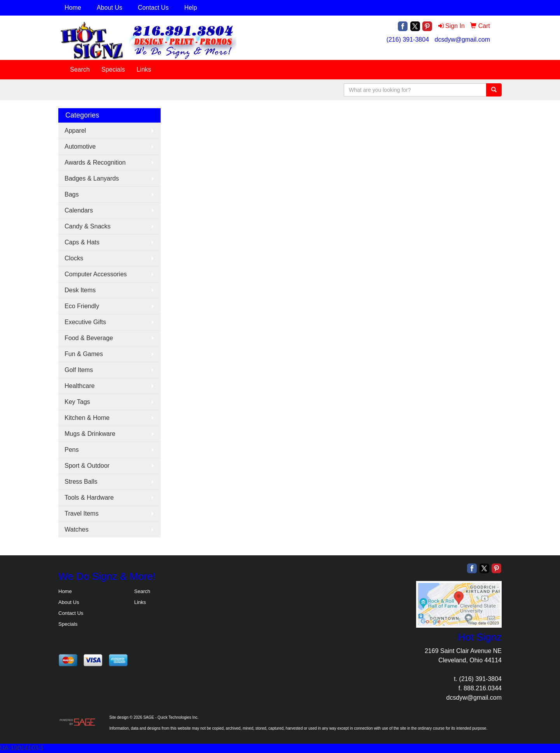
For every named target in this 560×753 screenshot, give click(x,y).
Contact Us (153, 8)
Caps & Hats (82, 242)
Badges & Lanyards (92, 178)
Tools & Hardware (89, 498)
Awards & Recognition (95, 162)
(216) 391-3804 (408, 39)
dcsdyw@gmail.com (463, 39)
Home (73, 8)
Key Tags (77, 402)
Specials (113, 69)
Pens (72, 450)
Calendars (79, 210)
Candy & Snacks (87, 226)
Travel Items (81, 513)
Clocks (74, 258)
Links (144, 69)
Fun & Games (84, 354)
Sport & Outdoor (87, 466)
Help (191, 8)
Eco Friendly (82, 306)
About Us (110, 8)
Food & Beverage (89, 338)
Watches (77, 529)
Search (80, 69)
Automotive (80, 147)
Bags (72, 194)
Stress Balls (81, 482)
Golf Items (79, 370)
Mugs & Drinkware (90, 434)
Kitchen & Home (87, 418)
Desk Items (80, 290)
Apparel (75, 131)
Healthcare (80, 386)
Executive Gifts (85, 322)
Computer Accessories (96, 274)
